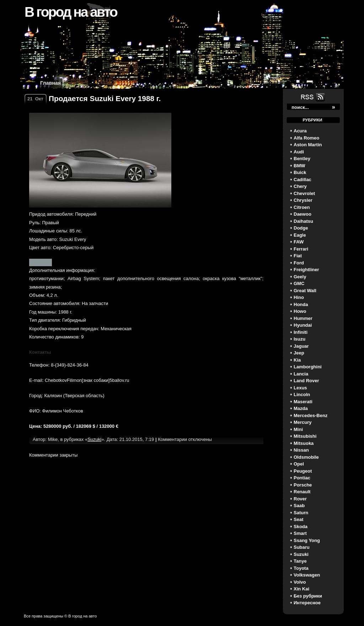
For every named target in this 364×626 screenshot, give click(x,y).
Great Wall (305, 291)
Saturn (301, 513)
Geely (300, 277)
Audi (299, 152)
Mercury (303, 422)
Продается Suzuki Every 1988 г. (105, 98)
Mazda (301, 408)
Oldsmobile (306, 457)
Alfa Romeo (306, 138)
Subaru (302, 547)
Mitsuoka (304, 443)
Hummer (303, 318)
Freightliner (306, 270)
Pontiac (302, 478)
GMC (299, 283)
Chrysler (303, 200)
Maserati (303, 402)
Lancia (301, 374)
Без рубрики (308, 596)
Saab (299, 506)
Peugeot (303, 471)
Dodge (301, 228)
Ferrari (301, 249)
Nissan (301, 450)
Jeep (299, 353)
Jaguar (301, 346)
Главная (50, 83)
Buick (300, 172)
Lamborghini (308, 367)
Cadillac (303, 180)
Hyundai (303, 325)
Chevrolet (304, 193)
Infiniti (301, 332)
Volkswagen (307, 575)
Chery (300, 186)
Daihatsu (303, 221)
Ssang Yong (307, 540)
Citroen (302, 207)
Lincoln (302, 394)
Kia (297, 360)
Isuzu (299, 339)
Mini (298, 429)
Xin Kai (301, 589)
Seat (298, 519)
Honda (301, 304)
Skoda (301, 527)
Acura (300, 131)
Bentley (302, 159)
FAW (299, 242)
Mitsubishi (305, 436)
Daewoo (303, 214)
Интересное (307, 603)
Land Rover (306, 381)
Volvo (300, 582)
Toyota (301, 568)
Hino (299, 297)
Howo (300, 311)
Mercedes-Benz (311, 415)
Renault (302, 492)
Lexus (300, 388)
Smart (300, 533)
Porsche (303, 485)
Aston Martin (308, 145)
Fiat (298, 256)
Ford (299, 263)
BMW (299, 166)
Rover (300, 499)
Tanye (300, 561)
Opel (299, 464)
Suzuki (301, 554)
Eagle (300, 235)
